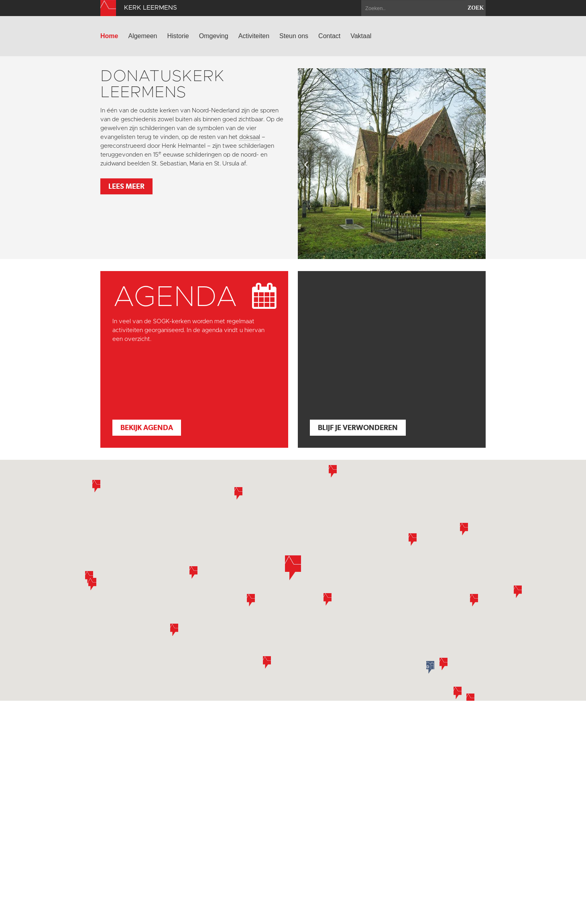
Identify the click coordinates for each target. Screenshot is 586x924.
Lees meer (126, 186)
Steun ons (294, 36)
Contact (329, 36)
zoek (476, 8)
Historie (178, 36)
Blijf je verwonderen (358, 427)
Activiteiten (254, 36)
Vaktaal (361, 36)
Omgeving (214, 36)
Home (109, 36)
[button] (251, 600)
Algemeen (142, 36)
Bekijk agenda (147, 427)
